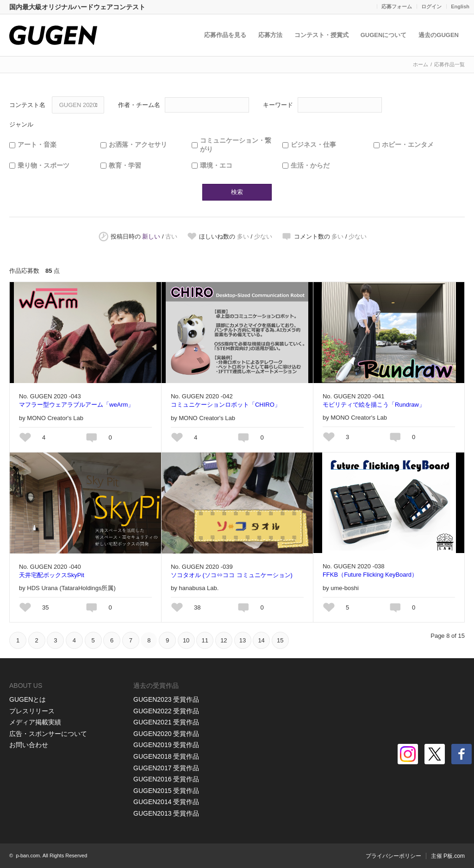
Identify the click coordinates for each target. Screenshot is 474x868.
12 (224, 640)
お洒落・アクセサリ (138, 145)
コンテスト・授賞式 (321, 35)
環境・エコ (216, 165)
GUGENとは (28, 699)
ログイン (431, 6)
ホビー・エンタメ (408, 145)
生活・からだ (310, 165)
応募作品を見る (225, 35)
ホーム (421, 64)
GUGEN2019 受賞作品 (166, 745)
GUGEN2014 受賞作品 (166, 802)
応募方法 (270, 35)
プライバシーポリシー (393, 856)
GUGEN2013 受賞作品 (166, 813)
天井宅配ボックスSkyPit (52, 575)
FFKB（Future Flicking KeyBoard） (370, 575)
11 (205, 640)
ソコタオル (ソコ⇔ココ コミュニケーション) (232, 575)
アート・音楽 (37, 145)
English (460, 6)
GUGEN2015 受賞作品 (166, 791)
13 (243, 640)
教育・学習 (125, 165)
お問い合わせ (29, 745)
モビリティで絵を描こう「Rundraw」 (374, 405)
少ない (263, 236)
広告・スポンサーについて (48, 734)
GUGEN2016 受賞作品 (166, 779)
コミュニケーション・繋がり (236, 145)
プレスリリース (32, 711)
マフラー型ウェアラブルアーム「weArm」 (76, 405)
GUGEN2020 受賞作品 (166, 734)
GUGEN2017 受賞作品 (166, 768)
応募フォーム (397, 6)
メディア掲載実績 (35, 722)
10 (186, 640)
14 (261, 640)
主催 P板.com (448, 856)
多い (243, 236)
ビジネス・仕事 (313, 145)
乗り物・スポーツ (44, 165)
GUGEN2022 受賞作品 (166, 711)
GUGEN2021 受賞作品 (166, 722)
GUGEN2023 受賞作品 (166, 699)
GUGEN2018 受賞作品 (166, 756)
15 (280, 640)
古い (171, 236)
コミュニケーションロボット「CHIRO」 (226, 405)
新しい (151, 236)
